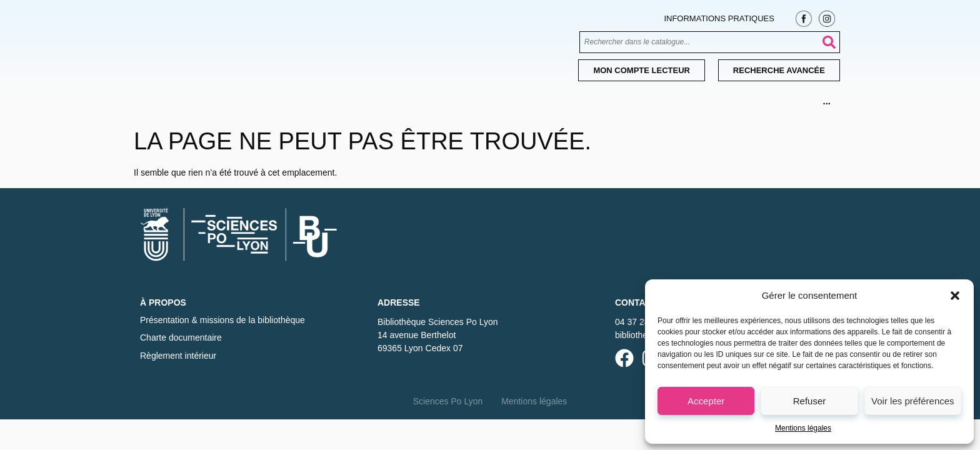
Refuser (810, 401)
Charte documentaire (181, 337)
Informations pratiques (719, 18)
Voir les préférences (913, 401)
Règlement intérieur (178, 356)
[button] (955, 296)
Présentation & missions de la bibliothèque (222, 320)
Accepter (706, 401)
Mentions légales (803, 428)
